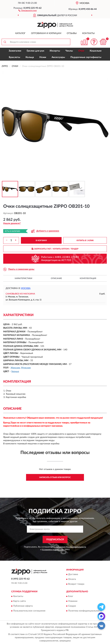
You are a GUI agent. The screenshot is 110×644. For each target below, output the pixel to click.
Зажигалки (15, 51)
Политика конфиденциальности (85, 611)
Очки (81, 51)
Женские (15, 368)
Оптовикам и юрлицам (46, 33)
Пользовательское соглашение (29, 611)
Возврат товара (76, 584)
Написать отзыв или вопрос (55, 477)
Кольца (30, 57)
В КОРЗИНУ (41, 240)
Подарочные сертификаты (86, 57)
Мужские (26, 368)
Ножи (43, 57)
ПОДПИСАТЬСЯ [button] (55, 540)
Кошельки (96, 51)
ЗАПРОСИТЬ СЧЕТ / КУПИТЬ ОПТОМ (55, 249)
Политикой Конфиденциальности (71, 547)
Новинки (73, 601)
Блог (71, 596)
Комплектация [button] (88, 278)
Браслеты (14, 57)
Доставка (73, 575)
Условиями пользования (53, 550)
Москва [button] (26, 288)
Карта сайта (19, 601)
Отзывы (72, 33)
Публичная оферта (23, 606)
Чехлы (69, 51)
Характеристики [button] (23, 278)
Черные (15, 371)
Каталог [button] (20, 33)
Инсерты (55, 51)
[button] (28, 10)
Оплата (72, 579)
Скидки (72, 606)
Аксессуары (58, 57)
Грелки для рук (35, 51)
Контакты (88, 33)
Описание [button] (56, 278)
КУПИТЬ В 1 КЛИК (85, 240)
